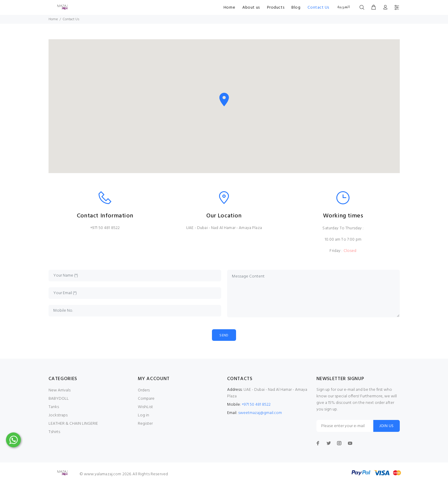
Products (276, 8)
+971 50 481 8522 (105, 228)
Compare (146, 399)
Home (229, 8)
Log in (143, 416)
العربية (343, 7)
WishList (145, 407)
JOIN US (387, 426)
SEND (224, 335)
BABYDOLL (59, 399)
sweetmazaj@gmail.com (260, 413)
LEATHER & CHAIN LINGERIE (73, 424)
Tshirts (54, 432)
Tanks (54, 407)
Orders (144, 391)
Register (145, 424)
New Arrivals (60, 391)
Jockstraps (58, 416)
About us (251, 8)
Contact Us (318, 8)
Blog (296, 8)
